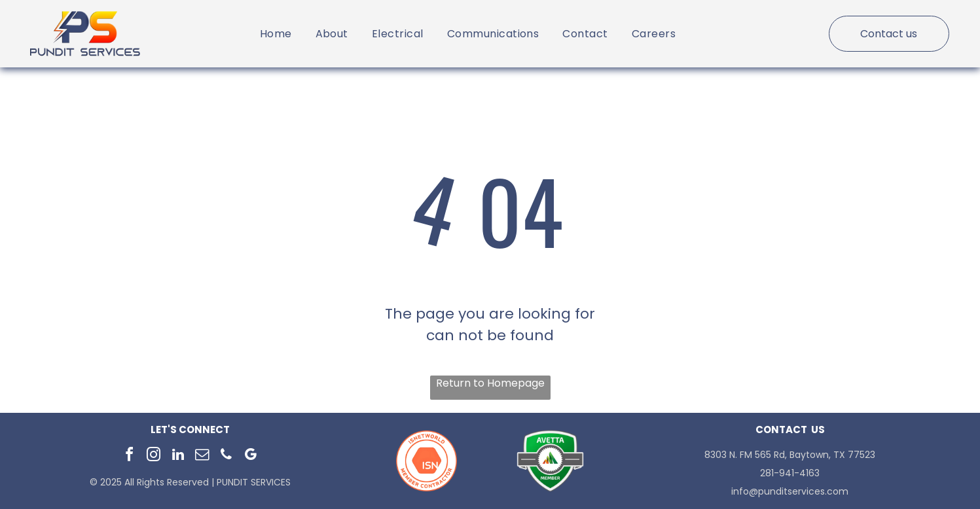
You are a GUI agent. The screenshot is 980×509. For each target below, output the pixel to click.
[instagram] (154, 456)
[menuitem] (276, 34)
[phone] (227, 456)
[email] (202, 456)
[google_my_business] (251, 456)
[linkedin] (178, 456)
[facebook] (130, 456)
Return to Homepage (490, 383)
